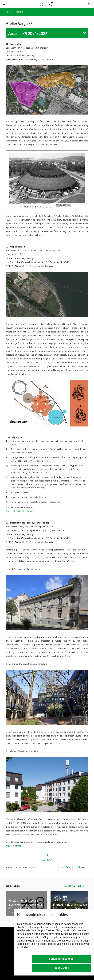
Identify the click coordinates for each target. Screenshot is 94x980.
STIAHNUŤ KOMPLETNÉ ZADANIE (20, 511)
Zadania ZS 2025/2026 (28, 33)
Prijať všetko (61, 968)
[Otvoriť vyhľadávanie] (90, 4)
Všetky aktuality (74, 886)
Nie (81, 867)
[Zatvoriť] (4, 4)
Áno (66, 867)
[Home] (7, 12)
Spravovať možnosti (61, 959)
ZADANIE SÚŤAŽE (14, 846)
